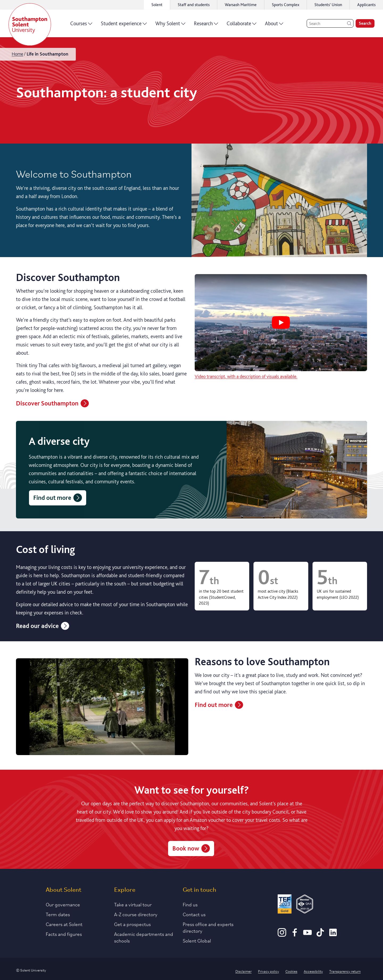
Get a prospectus (132, 924)
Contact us (194, 914)
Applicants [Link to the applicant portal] (366, 5)
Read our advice (43, 626)
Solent (157, 5)
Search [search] (365, 23)
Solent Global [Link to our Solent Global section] (197, 940)
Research (206, 25)
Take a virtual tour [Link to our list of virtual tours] (133, 904)
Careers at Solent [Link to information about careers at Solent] (64, 924)
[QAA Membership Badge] (305, 905)
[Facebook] (295, 935)
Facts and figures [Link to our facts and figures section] (64, 934)
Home (17, 54)
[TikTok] (320, 935)
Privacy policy (268, 971)
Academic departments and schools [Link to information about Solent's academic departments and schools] (144, 937)
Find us (190, 904)
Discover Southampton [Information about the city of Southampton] (52, 403)
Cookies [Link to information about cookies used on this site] (291, 971)
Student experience (124, 25)
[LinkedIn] (333, 935)
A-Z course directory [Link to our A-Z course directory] (136, 914)
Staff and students (194, 5)
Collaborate (242, 25)
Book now (191, 848)
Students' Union (328, 5)
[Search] (330, 23)
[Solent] (30, 24)
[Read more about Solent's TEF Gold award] (285, 905)
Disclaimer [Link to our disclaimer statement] (243, 971)
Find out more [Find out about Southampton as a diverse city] (58, 498)
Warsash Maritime (241, 5)
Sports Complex (286, 5)
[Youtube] (307, 935)
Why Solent (170, 25)
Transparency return (345, 971)
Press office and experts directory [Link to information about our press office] (208, 927)
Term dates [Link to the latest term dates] (58, 914)
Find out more (219, 705)
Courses (81, 25)
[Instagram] (282, 935)
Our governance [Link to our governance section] (63, 904)
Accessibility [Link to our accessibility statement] (313, 971)
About (274, 25)
